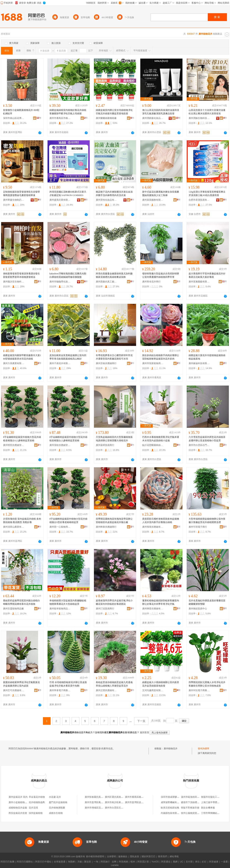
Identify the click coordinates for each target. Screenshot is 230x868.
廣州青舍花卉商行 (151, 282)
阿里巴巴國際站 (25, 862)
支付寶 (189, 862)
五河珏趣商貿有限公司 (153, 690)
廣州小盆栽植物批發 (19, 802)
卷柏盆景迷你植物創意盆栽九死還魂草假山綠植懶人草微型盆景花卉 (114, 684)
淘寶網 (71, 862)
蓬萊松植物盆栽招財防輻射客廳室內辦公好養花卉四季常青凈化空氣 (161, 602)
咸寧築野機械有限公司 (172, 802)
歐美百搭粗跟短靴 (170, 808)
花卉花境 (33, 808)
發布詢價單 (204, 749)
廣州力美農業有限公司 (14, 363)
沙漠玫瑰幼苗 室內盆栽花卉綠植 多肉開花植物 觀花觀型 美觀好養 (22, 521)
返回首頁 (145, 732)
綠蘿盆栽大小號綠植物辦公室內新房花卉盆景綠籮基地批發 (161, 684)
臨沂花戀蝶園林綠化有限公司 (153, 445)
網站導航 (174, 857)
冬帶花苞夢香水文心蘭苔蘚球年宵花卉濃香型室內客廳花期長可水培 (114, 357)
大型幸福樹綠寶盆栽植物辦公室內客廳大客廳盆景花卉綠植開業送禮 (207, 521)
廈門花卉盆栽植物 (58, 802)
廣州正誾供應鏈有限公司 (106, 690)
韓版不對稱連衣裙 (190, 808)
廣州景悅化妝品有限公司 (106, 200)
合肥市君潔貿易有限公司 (199, 200)
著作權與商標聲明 (95, 857)
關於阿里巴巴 (149, 857)
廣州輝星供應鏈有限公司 (153, 609)
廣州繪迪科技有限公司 (199, 363)
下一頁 (141, 721)
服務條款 (123, 857)
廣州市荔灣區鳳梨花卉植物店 (100, 802)
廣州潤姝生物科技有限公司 (199, 118)
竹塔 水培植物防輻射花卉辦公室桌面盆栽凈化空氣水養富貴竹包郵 (68, 684)
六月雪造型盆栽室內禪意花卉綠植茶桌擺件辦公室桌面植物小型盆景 (207, 439)
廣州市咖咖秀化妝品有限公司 (60, 282)
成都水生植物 (56, 813)
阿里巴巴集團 (7, 862)
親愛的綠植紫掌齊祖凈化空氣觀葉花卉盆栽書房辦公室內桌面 (21, 684)
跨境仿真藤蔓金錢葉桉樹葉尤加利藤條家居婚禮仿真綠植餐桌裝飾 (114, 275)
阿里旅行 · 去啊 (108, 862)
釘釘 (204, 862)
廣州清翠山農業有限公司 (14, 527)
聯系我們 (163, 857)
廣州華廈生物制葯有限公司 (14, 200)
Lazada (115, 865)
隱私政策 (135, 857)
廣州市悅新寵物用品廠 (153, 363)
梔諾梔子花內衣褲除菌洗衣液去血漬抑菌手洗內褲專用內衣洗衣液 (114, 194)
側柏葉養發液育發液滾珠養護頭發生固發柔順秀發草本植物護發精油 (21, 275)
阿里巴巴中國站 (43, 862)
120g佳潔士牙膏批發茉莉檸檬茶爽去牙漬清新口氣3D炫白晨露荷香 (207, 194)
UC (182, 862)
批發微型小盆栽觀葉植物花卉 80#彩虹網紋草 (21, 112)
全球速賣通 (60, 862)
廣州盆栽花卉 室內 (18, 797)
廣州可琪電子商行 (198, 527)
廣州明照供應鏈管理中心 (14, 445)
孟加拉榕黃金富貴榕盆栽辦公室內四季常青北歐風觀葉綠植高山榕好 (68, 357)
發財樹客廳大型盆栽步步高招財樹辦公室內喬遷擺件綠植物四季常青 (161, 275)
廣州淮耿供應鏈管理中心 (60, 445)
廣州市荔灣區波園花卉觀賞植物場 (142, 802)
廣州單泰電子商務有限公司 (60, 690)
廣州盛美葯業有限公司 (60, 200)
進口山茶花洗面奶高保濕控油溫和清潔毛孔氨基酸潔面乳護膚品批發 (161, 112)
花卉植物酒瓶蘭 (57, 808)
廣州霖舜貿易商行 (105, 445)
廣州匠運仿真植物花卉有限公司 (121, 797)
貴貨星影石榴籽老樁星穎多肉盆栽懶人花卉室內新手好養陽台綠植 (161, 521)
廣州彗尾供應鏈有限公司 (153, 527)
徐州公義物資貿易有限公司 (195, 813)
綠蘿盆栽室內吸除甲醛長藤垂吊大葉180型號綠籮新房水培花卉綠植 (22, 357)
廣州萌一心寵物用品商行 (60, 527)
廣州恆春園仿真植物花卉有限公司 (102, 797)
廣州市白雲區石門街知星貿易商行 (199, 445)
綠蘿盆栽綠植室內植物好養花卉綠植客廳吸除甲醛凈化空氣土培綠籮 (68, 112)
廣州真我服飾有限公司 (153, 200)
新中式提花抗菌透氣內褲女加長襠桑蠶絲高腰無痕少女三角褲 (161, 194)
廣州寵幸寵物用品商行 (60, 609)
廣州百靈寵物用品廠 (13, 609)
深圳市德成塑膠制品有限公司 (176, 797)
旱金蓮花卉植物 (37, 797)
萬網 (175, 862)
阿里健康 (214, 862)
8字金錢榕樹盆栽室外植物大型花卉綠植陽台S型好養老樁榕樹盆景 (68, 521)
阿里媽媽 (123, 862)
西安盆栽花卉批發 (18, 813)
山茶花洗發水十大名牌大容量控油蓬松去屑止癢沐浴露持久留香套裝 (207, 112)
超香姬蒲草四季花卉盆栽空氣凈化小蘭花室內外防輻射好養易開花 (114, 602)
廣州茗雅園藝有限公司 (199, 282)
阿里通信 (166, 862)
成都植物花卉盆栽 (18, 808)
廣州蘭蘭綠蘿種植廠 (106, 118)
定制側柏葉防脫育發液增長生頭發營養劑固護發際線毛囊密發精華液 (21, 194)
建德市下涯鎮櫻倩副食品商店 (196, 802)
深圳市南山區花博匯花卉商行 (14, 118)
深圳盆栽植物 (36, 813)
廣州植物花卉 (171, 749)
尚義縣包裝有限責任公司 (173, 813)
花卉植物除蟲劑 (37, 802)
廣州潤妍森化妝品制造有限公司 (153, 118)
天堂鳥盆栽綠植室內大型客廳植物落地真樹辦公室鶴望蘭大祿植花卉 (114, 439)
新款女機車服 (208, 808)
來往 (197, 862)
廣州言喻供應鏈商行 (106, 363)
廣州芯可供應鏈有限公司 (14, 690)
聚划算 (88, 862)
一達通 (224, 862)
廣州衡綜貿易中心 (198, 609)
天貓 (80, 862)
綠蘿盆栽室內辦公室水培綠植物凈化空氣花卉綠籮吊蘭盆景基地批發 (114, 112)
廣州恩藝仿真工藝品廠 (106, 282)
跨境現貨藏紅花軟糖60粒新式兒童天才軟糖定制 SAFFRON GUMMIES (68, 194)
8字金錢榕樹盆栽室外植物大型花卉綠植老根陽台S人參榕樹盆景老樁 (22, 439)
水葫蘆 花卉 (55, 797)
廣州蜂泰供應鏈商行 (106, 527)
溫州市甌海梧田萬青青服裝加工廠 (198, 797)
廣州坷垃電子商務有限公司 (199, 690)
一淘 (96, 862)
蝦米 (133, 862)
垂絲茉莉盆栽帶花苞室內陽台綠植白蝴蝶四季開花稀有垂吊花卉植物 (21, 602)
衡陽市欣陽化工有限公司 (214, 797)
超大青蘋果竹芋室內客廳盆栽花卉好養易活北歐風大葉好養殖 (207, 275)
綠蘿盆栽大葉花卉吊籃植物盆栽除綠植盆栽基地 (207, 357)
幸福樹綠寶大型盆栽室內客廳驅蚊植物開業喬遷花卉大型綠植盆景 (68, 602)
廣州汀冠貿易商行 (105, 609)
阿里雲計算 (143, 862)
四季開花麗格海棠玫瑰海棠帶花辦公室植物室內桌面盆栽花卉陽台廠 (114, 521)
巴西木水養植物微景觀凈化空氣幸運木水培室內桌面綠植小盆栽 (161, 439)
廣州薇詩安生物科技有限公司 (14, 282)
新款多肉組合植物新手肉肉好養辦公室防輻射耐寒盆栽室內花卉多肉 (161, 357)
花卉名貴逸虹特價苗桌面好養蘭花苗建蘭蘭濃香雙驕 (207, 602)
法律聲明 (111, 857)
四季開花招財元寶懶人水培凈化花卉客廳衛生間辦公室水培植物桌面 (207, 684)
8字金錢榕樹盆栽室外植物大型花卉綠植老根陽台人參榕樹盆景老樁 (68, 439)
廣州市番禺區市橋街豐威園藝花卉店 (60, 118)
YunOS (155, 862)
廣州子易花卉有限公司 (60, 363)
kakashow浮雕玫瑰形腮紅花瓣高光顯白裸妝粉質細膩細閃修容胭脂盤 (68, 275)
